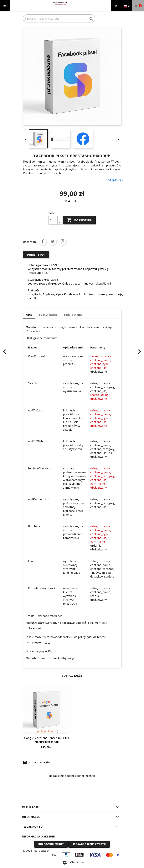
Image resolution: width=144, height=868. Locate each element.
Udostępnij (43, 241)
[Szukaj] (59, 18)
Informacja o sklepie (38, 836)
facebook (35, 628)
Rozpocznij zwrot (51, 844)
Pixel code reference (49, 616)
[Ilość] (53, 220)
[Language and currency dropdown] (127, 6)
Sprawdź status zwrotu (89, 844)
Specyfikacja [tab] (48, 314)
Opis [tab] (29, 314)
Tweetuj (53, 241)
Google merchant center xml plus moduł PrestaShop (47, 740)
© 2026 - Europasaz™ (36, 851)
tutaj (48, 642)
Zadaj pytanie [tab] (73, 314)
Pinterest (62, 241)
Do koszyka (79, 220)
